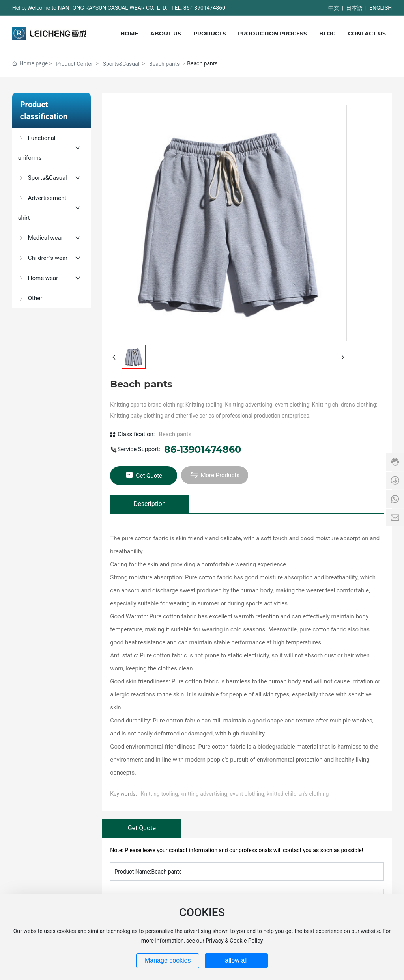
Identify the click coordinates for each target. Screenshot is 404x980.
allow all (236, 960)
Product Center (74, 64)
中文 (334, 8)
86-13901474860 (203, 449)
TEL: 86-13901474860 (198, 8)
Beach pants (164, 64)
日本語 (354, 8)
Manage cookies (168, 960)
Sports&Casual (121, 64)
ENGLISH (381, 8)
